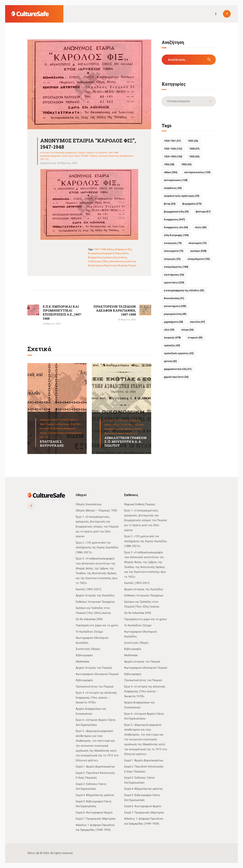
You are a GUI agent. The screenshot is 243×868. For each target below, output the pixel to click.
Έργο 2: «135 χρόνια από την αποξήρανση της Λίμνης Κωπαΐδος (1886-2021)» (97, 547)
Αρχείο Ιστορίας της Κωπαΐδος (95, 595)
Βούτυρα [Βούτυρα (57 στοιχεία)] (203, 212)
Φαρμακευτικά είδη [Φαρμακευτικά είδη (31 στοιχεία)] (178, 369)
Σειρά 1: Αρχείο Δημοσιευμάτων (95, 767)
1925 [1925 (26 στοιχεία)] (193, 141)
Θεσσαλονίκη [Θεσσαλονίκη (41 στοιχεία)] (174, 298)
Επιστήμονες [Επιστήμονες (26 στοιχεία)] (174, 275)
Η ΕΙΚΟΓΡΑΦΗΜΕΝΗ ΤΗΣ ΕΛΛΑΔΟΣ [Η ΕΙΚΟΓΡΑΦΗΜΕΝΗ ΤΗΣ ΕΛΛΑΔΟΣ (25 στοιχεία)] (184, 290)
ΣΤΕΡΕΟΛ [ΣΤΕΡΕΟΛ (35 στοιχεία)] (195, 338)
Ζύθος (105, 261)
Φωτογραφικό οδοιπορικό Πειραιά (97, 674)
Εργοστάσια (120, 257)
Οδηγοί (82, 153)
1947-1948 (100, 249)
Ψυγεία (132, 265)
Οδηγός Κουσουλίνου (89, 504)
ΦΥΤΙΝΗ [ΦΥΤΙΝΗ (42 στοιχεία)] (170, 361)
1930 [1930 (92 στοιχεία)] (194, 157)
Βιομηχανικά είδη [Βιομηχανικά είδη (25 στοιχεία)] (176, 212)
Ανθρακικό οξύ (123, 249)
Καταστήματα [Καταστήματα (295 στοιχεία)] (175, 306)
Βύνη (126, 253)
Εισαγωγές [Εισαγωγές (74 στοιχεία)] (173, 243)
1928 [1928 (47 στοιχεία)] (194, 149)
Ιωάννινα (131, 261)
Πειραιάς (122, 265)
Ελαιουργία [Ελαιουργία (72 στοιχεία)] (198, 243)
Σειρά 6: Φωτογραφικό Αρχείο (94, 813)
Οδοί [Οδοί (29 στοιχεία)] (169, 330)
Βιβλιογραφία (84, 655)
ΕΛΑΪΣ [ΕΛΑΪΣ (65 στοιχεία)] (201, 227)
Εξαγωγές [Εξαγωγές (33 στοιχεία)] (172, 259)
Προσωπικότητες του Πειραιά (95, 687)
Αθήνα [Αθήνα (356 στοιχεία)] (171, 172)
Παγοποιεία (110, 265)
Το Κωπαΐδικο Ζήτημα (89, 632)
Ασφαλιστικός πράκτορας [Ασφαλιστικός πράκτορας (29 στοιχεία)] (182, 196)
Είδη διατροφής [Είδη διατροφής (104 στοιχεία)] (176, 235)
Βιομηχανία (94, 253)
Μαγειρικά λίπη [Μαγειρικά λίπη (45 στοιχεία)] (175, 314)
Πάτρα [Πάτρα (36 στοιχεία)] (187, 330)
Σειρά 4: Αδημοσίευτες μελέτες (95, 795)
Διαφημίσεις (95, 257)
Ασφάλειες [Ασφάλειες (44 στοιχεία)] (173, 188)
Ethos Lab (33, 853)
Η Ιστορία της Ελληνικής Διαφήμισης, (58, 429)
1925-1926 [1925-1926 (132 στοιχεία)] (173, 149)
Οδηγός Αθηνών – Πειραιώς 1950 (96, 510)
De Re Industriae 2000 (89, 619)
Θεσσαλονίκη (117, 261)
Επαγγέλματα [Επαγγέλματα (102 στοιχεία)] (199, 259)
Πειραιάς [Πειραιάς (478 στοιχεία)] (172, 338)
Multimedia (82, 662)
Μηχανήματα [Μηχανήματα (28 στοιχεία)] (173, 322)
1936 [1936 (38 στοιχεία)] (169, 164)
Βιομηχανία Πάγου (112, 253)
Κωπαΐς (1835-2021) (88, 589)
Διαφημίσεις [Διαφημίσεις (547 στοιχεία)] (174, 219)
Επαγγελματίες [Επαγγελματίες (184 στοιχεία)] (176, 267)
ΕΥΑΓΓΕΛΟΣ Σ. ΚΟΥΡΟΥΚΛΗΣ (52, 443)
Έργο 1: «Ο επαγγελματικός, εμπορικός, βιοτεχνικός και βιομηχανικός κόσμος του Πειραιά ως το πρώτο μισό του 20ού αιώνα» (97, 527)
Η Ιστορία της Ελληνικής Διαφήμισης (59, 153)
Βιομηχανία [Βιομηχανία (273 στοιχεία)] (192, 204)
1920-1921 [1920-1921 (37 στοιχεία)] (172, 141)
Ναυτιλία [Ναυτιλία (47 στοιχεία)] (197, 322)
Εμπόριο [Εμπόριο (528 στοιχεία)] (198, 251)
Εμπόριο (108, 257)
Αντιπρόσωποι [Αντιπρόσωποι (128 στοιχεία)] (176, 180)
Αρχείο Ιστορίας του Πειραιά (94, 668)
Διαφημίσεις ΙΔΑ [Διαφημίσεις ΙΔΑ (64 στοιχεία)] (176, 227)
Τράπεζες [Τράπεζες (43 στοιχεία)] (172, 345)
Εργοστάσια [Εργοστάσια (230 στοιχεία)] (174, 283)
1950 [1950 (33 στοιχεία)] (186, 164)
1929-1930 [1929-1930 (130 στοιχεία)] (173, 157)
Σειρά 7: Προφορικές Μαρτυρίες (96, 819)
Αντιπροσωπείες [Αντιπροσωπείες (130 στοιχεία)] (197, 172)
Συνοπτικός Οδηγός (88, 649)
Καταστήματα (95, 265)
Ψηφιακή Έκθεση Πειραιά (139, 504)
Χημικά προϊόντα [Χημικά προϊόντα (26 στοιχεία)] (176, 377)
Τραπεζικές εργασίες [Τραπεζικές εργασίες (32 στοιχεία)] (179, 353)
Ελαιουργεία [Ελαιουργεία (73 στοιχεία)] (174, 251)
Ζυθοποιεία (94, 261)
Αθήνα (110, 249)
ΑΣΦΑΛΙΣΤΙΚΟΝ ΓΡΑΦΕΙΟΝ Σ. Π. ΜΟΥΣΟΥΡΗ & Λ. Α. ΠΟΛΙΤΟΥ (126, 442)
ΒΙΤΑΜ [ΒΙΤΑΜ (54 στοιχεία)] (170, 204)
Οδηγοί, (44, 433)
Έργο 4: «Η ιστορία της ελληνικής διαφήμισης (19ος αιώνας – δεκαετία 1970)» (96, 698)
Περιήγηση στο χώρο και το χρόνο (97, 625)
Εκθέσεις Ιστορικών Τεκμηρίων (95, 602)
